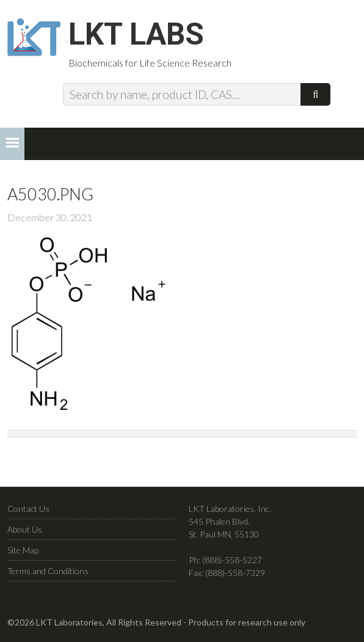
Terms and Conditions (48, 571)
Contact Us (28, 509)
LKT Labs (136, 34)
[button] (12, 144)
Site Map (23, 550)
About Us (25, 529)
